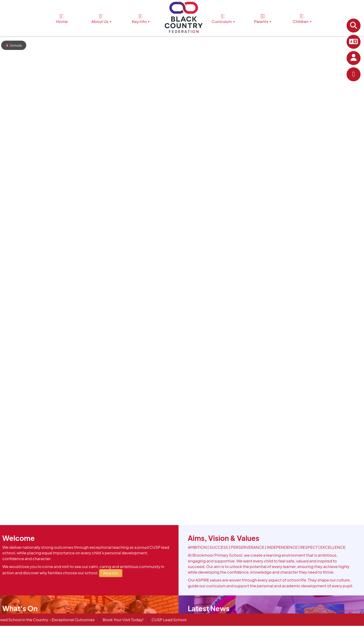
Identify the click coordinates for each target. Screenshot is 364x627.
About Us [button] (101, 19)
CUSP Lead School (172, 620)
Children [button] (302, 19)
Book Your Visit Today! (126, 620)
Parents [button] (263, 19)
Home (62, 19)
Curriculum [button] (223, 19)
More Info (111, 573)
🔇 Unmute (14, 45)
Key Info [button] (141, 19)
